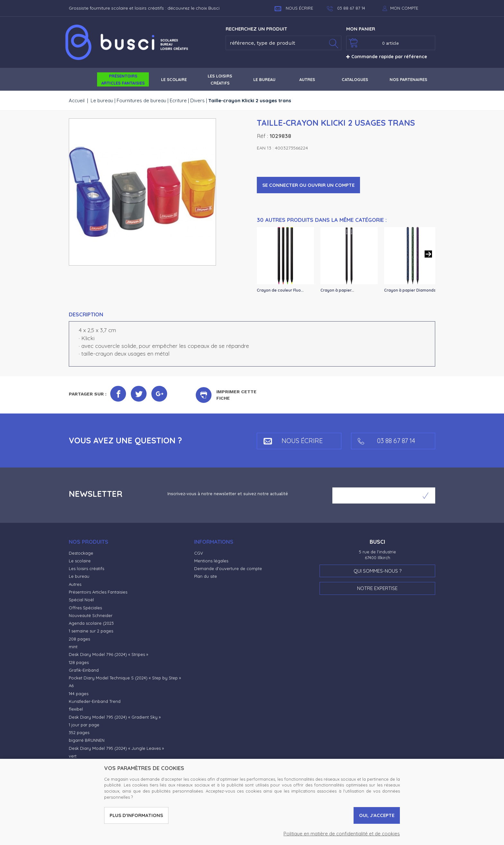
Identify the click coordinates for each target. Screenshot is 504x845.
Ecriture (178, 100)
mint (73, 647)
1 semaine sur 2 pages (91, 631)
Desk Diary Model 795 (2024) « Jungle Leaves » (116, 748)
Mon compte (404, 8)
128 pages (79, 662)
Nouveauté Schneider (91, 615)
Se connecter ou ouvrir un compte (308, 185)
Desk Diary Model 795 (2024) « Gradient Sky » (115, 717)
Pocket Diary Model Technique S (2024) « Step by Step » (125, 678)
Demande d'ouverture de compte (228, 568)
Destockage (81, 553)
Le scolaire (80, 561)
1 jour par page (84, 725)
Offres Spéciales (85, 608)
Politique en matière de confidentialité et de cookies (342, 834)
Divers (198, 100)
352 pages (79, 732)
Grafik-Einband (84, 670)
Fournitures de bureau (141, 100)
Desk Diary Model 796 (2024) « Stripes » (108, 654)
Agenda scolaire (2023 (91, 623)
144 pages (79, 694)
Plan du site (206, 576)
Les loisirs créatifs (86, 568)
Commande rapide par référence (387, 57)
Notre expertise (377, 588)
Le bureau (102, 100)
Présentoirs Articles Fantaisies (98, 592)
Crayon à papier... (337, 290)
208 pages (79, 639)
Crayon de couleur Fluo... (280, 290)
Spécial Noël (81, 600)
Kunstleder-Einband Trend (95, 701)
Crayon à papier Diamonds (410, 290)
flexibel (76, 709)
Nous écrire (294, 8)
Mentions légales (211, 561)
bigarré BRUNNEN (87, 740)
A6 (71, 686)
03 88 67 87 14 (387, 441)
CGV (199, 553)
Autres (75, 584)
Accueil (77, 100)
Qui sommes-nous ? (378, 571)
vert (73, 756)
